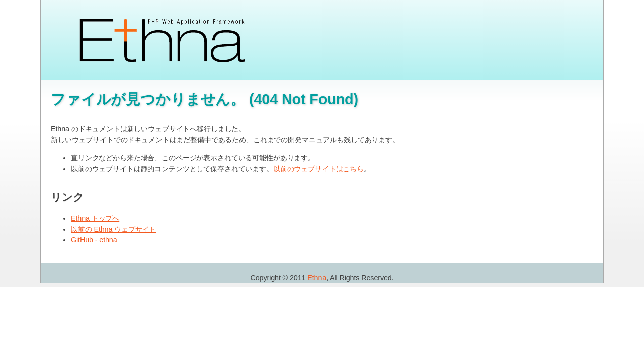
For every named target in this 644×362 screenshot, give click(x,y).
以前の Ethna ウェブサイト (113, 229)
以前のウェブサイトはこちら (318, 169)
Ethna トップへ (95, 218)
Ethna (317, 278)
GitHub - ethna (94, 240)
